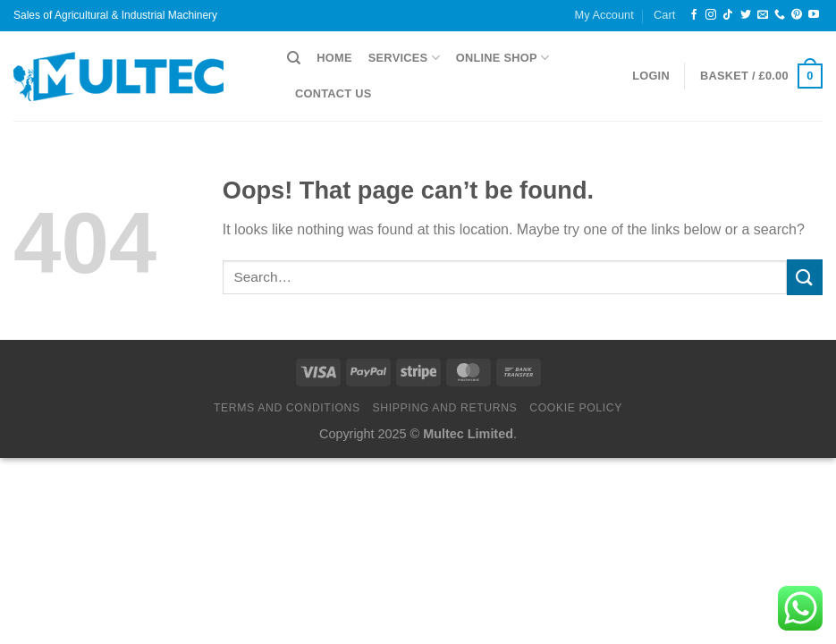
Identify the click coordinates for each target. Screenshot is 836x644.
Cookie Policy (576, 408)
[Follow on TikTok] (728, 15)
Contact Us (334, 93)
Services (404, 58)
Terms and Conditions (287, 408)
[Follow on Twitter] (746, 15)
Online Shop (502, 58)
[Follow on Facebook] (694, 15)
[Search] (294, 58)
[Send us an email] (763, 15)
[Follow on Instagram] (711, 15)
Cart (664, 15)
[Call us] (780, 15)
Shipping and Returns (445, 408)
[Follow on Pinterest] (797, 15)
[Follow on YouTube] (814, 15)
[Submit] (805, 277)
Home (334, 58)
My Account (604, 15)
